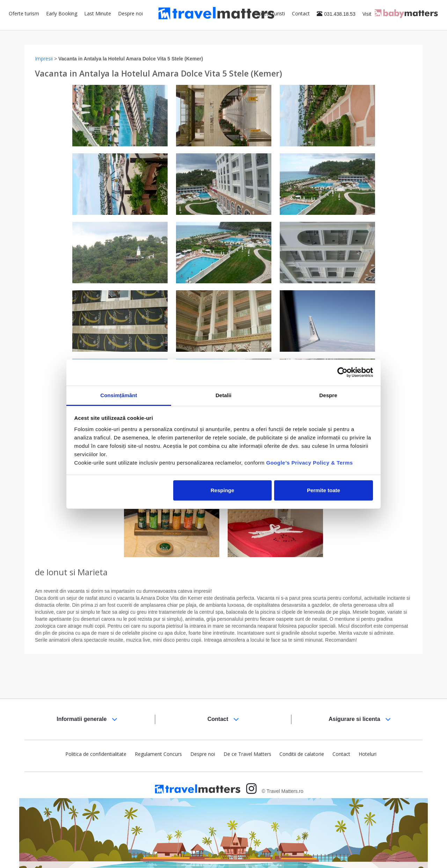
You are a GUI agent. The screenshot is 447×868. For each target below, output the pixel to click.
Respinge (222, 490)
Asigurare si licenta (360, 719)
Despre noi (130, 13)
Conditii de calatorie (302, 754)
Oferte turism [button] (24, 13)
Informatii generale (87, 719)
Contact (301, 13)
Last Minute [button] (98, 13)
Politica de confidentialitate (96, 754)
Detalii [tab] (223, 395)
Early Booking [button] (62, 13)
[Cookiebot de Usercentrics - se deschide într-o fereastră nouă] (342, 372)
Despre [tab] (328, 395)
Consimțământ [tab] (119, 395)
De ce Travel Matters (247, 754)
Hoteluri (368, 754)
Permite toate (324, 490)
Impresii (44, 59)
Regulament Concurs (158, 754)
